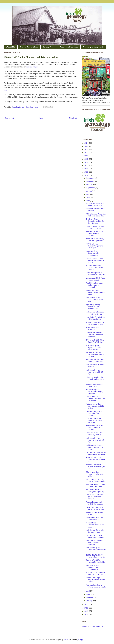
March (89, 594)
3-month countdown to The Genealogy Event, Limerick (95, 268)
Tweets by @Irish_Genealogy (93, 626)
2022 (87, 149)
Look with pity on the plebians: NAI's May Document (94, 420)
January (90, 601)
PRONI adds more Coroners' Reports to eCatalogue (94, 246)
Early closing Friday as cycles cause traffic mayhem (94, 497)
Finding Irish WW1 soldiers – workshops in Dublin (95, 292)
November (90, 181)
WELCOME (10, 47)
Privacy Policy (49, 47)
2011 (87, 611)
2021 (87, 153)
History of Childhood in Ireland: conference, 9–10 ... (95, 379)
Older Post (73, 118)
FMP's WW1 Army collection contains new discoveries (95, 399)
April (88, 591)
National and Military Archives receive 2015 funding (95, 406)
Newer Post (9, 118)
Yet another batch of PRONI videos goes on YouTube (95, 354)
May (88, 201)
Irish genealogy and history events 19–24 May (94, 372)
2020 (87, 156)
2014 (87, 175)
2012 (87, 608)
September (91, 188)
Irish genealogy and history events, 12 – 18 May (95, 440)
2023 (87, 146)
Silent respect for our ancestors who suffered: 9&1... (96, 460)
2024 (87, 143)
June (88, 197)
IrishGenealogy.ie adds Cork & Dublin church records (95, 447)
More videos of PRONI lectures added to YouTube (94, 428)
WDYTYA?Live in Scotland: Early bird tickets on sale (94, 347)
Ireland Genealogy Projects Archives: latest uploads (96, 580)
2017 (87, 166)
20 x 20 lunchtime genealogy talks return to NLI (95, 474)
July (88, 194)
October (90, 185)
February (90, 597)
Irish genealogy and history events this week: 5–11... (96, 550)
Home (41, 118)
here (5, 90)
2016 (87, 169)
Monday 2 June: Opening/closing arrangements (93, 253)
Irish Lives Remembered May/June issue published (95, 543)
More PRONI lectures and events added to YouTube (96, 233)
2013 (87, 605)
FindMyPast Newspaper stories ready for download (95, 285)
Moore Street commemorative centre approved (95, 525)
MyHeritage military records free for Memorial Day (93, 307)
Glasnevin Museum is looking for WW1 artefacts (94, 413)
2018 (87, 162)
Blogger (81, 640)
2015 (87, 172)
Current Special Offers (29, 47)
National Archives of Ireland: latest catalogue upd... (96, 467)
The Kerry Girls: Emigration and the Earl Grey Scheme (95, 221)
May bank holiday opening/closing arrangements (93, 567)
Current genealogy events (93, 47)
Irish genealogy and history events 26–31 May (94, 299)
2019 (87, 159)
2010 (87, 614)
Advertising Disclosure (69, 47)
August (89, 191)
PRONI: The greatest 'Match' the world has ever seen (95, 335)
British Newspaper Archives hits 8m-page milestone (95, 392)
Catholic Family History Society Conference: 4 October (95, 260)
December (90, 178)
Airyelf (66, 640)
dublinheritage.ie (32, 67)
